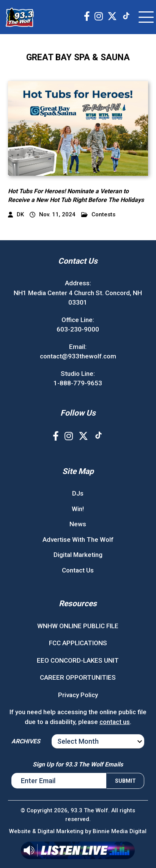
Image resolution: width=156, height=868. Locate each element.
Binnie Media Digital (120, 831)
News (78, 524)
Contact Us (78, 570)
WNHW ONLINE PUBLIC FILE (78, 626)
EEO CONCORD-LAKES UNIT (78, 660)
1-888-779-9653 (78, 383)
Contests (98, 215)
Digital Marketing (78, 555)
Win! (78, 509)
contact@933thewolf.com (78, 356)
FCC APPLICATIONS (78, 643)
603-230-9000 (78, 329)
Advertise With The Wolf (78, 540)
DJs (78, 493)
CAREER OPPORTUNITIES (78, 677)
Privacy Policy (78, 695)
